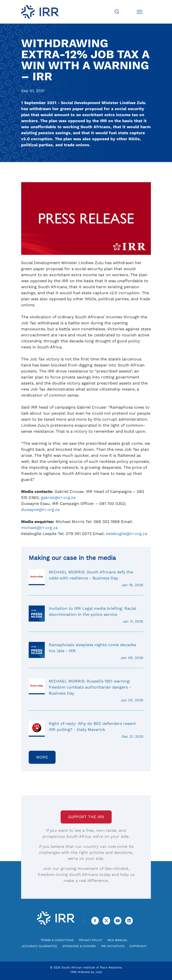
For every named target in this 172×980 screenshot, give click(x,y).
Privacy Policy (91, 940)
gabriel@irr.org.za (58, 498)
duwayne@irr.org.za (40, 510)
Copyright (138, 946)
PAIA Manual (118, 940)
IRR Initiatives (113, 946)
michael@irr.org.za (39, 528)
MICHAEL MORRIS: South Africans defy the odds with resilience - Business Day (86, 578)
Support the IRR (86, 817)
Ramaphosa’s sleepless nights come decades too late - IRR (86, 651)
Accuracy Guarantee (40, 946)
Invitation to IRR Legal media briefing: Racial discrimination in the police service (86, 615)
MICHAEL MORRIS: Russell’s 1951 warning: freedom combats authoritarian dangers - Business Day (86, 691)
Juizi (99, 972)
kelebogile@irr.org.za (127, 534)
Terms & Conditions (57, 940)
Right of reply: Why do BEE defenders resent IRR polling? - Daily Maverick (86, 730)
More (42, 757)
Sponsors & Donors (79, 946)
